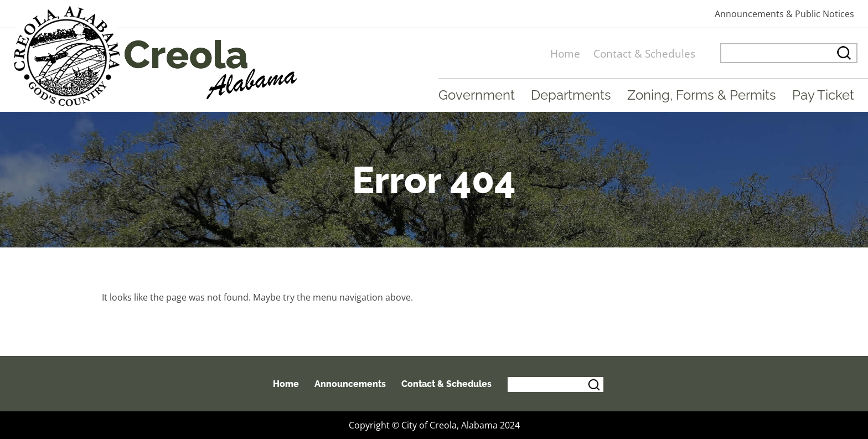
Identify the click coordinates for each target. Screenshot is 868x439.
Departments (571, 95)
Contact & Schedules (644, 53)
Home (565, 53)
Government (477, 95)
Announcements (350, 384)
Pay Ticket (823, 95)
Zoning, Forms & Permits (702, 95)
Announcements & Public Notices (784, 14)
